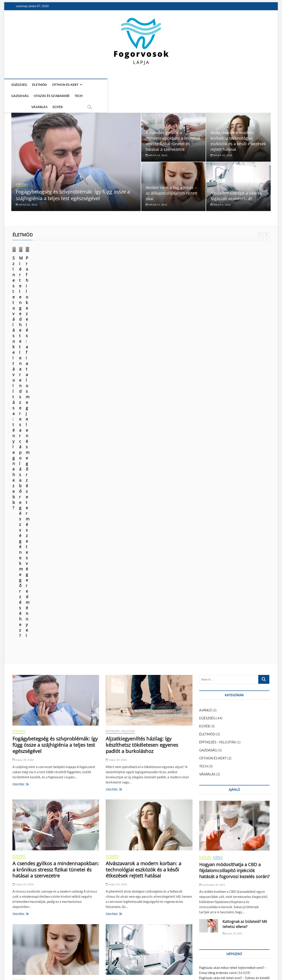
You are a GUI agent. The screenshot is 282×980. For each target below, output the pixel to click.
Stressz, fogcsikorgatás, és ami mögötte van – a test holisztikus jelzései (142, 881)
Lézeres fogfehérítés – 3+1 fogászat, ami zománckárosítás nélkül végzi (53, 878)
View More (19, 428)
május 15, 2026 (157, 191)
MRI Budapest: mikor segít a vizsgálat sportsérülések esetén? (55, 732)
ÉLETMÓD (43, 85)
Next (266, 222)
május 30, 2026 (27, 191)
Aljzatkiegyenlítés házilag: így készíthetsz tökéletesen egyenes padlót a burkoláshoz (142, 389)
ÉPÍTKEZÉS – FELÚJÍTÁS (217, 386)
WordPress (79, 965)
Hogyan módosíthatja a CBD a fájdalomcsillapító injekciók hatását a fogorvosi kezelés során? (234, 514)
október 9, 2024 (89, 300)
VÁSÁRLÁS (176, 85)
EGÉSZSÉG (23, 85)
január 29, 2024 (232, 577)
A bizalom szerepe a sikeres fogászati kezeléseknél (236, 183)
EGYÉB (194, 85)
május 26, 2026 (157, 142)
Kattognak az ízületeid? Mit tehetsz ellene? (245, 568)
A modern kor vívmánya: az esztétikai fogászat (233, 709)
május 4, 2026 (22, 744)
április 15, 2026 (117, 896)
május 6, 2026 (221, 191)
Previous (260, 222)
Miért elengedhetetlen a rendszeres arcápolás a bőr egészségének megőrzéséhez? (106, 287)
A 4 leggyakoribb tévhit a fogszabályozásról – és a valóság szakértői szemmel (142, 757)
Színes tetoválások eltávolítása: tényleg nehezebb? (41, 285)
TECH (158, 85)
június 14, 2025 (23, 294)
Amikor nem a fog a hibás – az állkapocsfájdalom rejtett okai (171, 180)
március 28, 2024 (156, 300)
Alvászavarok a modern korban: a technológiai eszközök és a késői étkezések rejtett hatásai (238, 128)
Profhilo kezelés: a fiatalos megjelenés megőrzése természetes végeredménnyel (172, 287)
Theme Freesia (62, 965)
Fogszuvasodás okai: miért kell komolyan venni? (234, 632)
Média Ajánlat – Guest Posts (196, 965)
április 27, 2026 (117, 772)
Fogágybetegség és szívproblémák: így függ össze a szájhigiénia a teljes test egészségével (73, 182)
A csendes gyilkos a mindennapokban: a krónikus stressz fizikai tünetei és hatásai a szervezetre (173, 128)
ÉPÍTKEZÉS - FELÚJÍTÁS (120, 375)
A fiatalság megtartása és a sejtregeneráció (231, 663)
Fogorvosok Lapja (25, 965)
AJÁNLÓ (206, 354)
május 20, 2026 (221, 142)
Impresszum (225, 965)
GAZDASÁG (100, 85)
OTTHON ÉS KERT (69, 85)
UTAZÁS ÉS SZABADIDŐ (131, 85)
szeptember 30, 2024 (212, 529)
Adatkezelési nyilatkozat (253, 965)
